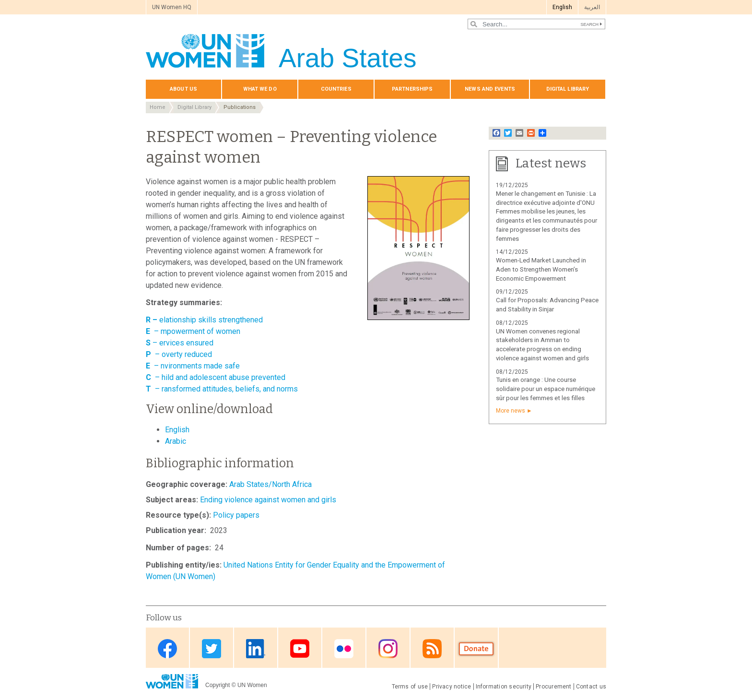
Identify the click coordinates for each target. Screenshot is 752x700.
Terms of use (410, 687)
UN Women (252, 685)
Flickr (344, 648)
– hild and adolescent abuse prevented (220, 377)
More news (511, 411)
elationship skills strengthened (211, 320)
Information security (504, 687)
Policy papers (236, 515)
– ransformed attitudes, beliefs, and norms (226, 389)
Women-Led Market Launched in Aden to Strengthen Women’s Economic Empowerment (541, 269)
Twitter (211, 648)
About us (183, 89)
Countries (336, 89)
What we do (260, 89)
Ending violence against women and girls (268, 500)
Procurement (554, 687)
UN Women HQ (172, 7)
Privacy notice (452, 687)
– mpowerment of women (197, 331)
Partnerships (412, 89)
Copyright (217, 685)
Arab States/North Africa (270, 484)
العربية (592, 7)
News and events (490, 89)
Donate (476, 648)
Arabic (176, 441)
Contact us (591, 687)
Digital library (568, 89)
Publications (240, 107)
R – (153, 320)
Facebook (167, 648)
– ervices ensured (180, 343)
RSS (432, 648)
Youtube (300, 648)
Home (158, 107)
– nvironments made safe (197, 366)
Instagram (388, 648)
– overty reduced (183, 354)
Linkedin (256, 648)
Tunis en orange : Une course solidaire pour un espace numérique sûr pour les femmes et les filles (546, 389)
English (562, 7)
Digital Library (194, 107)
